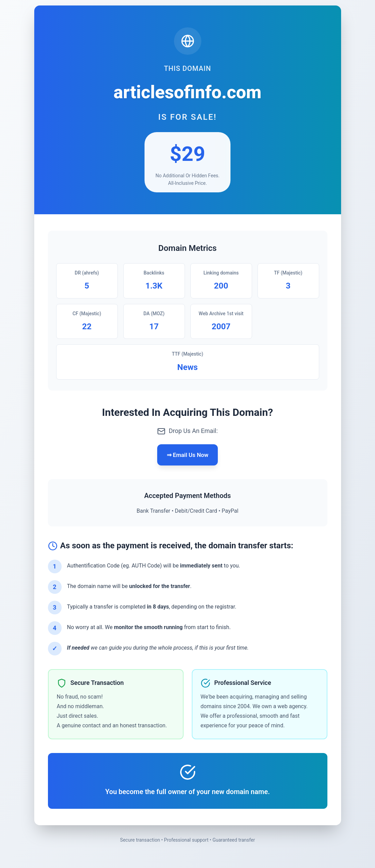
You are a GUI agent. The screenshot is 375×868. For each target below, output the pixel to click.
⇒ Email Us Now (187, 456)
